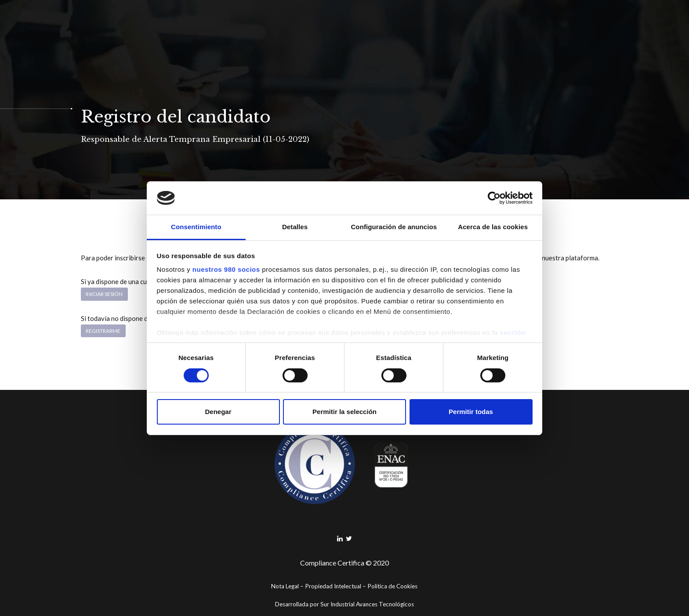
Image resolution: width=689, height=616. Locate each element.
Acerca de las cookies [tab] (493, 227)
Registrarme (103, 331)
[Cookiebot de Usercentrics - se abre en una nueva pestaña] (494, 198)
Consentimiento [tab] (196, 227)
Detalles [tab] (295, 227)
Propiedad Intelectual (333, 586)
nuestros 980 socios (226, 269)
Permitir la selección (344, 412)
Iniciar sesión (104, 294)
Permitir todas (471, 412)
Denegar (218, 412)
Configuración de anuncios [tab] (394, 227)
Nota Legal (285, 586)
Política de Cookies (392, 586)
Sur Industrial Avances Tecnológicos (367, 604)
